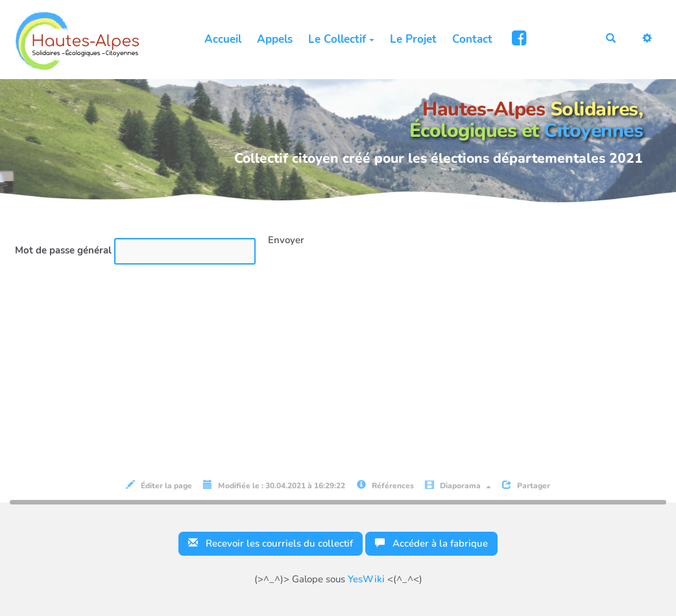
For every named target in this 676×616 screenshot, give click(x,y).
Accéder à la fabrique (431, 543)
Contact (472, 39)
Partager (526, 485)
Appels (275, 39)
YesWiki (366, 579)
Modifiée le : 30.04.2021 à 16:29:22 (274, 485)
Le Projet (413, 39)
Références (385, 485)
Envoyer (286, 240)
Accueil (223, 39)
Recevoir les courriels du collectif (271, 543)
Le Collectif (341, 39)
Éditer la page (159, 485)
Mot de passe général (63, 250)
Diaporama (458, 485)
